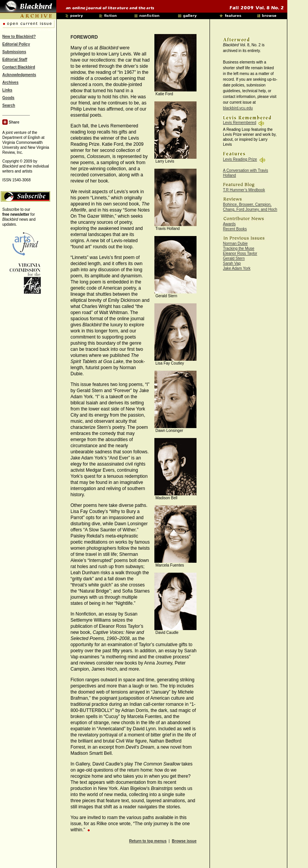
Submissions (14, 52)
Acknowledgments (19, 75)
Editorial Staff (15, 59)
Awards (229, 224)
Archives (10, 82)
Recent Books (235, 229)
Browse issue (184, 841)
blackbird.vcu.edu (238, 108)
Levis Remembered (240, 123)
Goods (8, 98)
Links (7, 90)
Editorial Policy (16, 44)
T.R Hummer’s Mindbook (244, 190)
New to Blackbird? (19, 37)
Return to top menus (148, 841)
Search (9, 105)
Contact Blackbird (19, 67)
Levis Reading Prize (240, 159)
